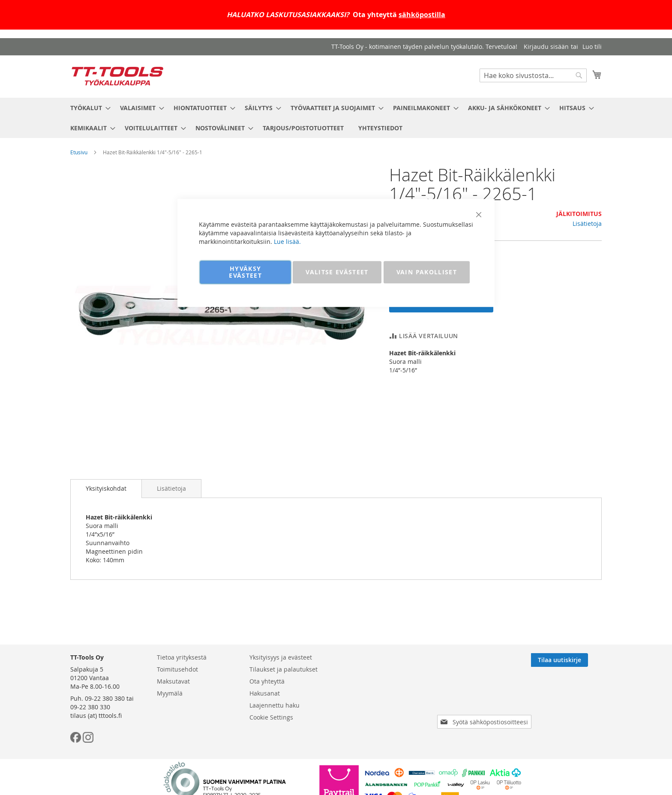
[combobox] (533, 75)
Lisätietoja (587, 223)
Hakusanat (265, 693)
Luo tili (592, 46)
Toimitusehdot (177, 669)
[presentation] (486, 698)
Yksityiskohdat (106, 488)
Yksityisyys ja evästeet (281, 657)
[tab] (106, 489)
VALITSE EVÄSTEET (337, 272)
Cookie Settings (271, 717)
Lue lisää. (287, 241)
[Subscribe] (573, 660)
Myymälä (170, 693)
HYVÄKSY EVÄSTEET (245, 272)
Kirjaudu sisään (546, 46)
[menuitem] (88, 108)
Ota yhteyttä (267, 681)
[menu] (336, 118)
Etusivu (79, 152)
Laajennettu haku (274, 705)
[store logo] (117, 76)
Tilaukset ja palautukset (283, 669)
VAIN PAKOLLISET (427, 272)
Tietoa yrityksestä (182, 657)
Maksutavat (173, 681)
